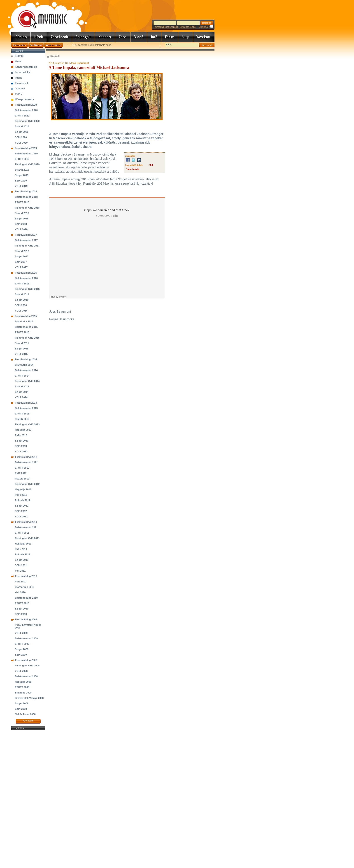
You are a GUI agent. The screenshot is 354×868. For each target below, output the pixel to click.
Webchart (204, 37)
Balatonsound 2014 (26, 370)
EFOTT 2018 (22, 202)
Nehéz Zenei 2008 (25, 714)
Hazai (18, 61)
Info (154, 37)
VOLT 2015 (21, 354)
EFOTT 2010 (22, 603)
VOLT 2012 (21, 517)
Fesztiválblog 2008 (26, 660)
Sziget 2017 (22, 256)
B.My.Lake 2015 (24, 321)
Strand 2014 (22, 386)
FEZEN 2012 (22, 479)
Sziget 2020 (22, 132)
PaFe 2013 (21, 435)
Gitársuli (20, 88)
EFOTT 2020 (22, 116)
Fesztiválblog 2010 (26, 576)
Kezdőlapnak (36, 45)
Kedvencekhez (20, 45)
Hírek (39, 37)
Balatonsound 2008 (26, 676)
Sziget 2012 (22, 506)
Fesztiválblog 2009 (26, 619)
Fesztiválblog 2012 (26, 457)
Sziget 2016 (22, 300)
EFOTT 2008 (22, 687)
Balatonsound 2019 (26, 154)
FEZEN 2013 (22, 419)
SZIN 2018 (21, 224)
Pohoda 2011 (23, 554)
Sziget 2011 (22, 560)
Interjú (19, 78)
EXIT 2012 (21, 473)
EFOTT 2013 (22, 414)
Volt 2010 (20, 592)
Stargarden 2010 (25, 587)
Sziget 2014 (22, 392)
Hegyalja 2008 (23, 682)
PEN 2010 (21, 582)
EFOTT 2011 (22, 533)
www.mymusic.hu (39, 15)
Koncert (105, 37)
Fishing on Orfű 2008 (27, 666)
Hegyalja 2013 (23, 430)
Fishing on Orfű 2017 (27, 246)
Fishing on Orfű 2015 (27, 338)
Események (22, 83)
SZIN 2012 (21, 511)
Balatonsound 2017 (26, 240)
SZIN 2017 (21, 262)
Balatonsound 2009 (26, 638)
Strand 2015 (22, 343)
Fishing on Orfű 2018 (27, 208)
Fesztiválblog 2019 (26, 148)
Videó (139, 37)
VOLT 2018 (21, 229)
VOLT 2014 (21, 397)
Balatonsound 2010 (26, 598)
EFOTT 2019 (22, 159)
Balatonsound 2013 (26, 408)
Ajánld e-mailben (54, 45)
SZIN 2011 (21, 565)
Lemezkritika (22, 72)
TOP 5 (18, 94)
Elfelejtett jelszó (188, 27)
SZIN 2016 (21, 305)
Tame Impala (133, 169)
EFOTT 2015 (22, 332)
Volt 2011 (20, 571)
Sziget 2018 (22, 219)
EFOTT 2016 (22, 284)
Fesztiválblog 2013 (26, 403)
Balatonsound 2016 (26, 278)
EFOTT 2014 (22, 376)
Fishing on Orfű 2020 (27, 121)
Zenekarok (59, 37)
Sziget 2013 (22, 441)
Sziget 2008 (22, 703)
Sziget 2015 (22, 349)
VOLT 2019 (21, 186)
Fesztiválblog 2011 (26, 522)
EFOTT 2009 (22, 644)
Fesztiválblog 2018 (26, 191)
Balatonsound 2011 (26, 527)
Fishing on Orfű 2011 (27, 538)
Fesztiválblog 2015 (26, 316)
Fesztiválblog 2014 (26, 359)
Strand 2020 (22, 126)
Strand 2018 (22, 213)
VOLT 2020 (21, 143)
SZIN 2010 (21, 614)
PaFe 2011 (21, 549)
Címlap (21, 37)
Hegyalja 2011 (23, 544)
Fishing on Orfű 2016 (27, 289)
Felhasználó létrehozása (166, 27)
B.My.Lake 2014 (24, 365)
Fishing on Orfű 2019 (27, 164)
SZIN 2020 (21, 137)
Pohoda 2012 (23, 500)
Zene (123, 37)
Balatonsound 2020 (26, 110)
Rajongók (83, 37)
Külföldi (20, 56)
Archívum (28, 721)
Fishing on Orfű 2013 (27, 424)
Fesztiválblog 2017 (26, 235)
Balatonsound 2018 (26, 197)
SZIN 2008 (21, 709)
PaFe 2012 (21, 495)
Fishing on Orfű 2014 (27, 381)
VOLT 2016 (21, 311)
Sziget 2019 (22, 175)
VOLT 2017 (21, 267)
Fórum (170, 37)
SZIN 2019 (21, 181)
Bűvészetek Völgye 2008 (29, 698)
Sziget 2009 (22, 649)
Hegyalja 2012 (23, 489)
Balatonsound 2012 (26, 462)
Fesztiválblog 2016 (26, 273)
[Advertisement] (28, 799)
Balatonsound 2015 (26, 327)
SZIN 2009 (21, 655)
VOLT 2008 (21, 671)
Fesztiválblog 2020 (26, 105)
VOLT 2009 (21, 633)
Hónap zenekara (24, 99)
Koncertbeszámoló (26, 67)
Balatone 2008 (23, 693)
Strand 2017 (22, 251)
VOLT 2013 (21, 451)
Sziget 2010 (22, 609)
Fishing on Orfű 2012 (27, 484)
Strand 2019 (22, 170)
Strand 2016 (22, 294)
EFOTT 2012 (22, 468)
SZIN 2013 (21, 446)
